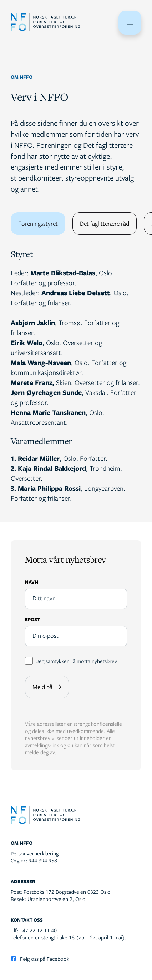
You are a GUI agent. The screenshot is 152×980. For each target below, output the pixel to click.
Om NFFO (22, 77)
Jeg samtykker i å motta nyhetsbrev (71, 661)
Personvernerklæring (35, 853)
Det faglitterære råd (105, 223)
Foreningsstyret (38, 223)
